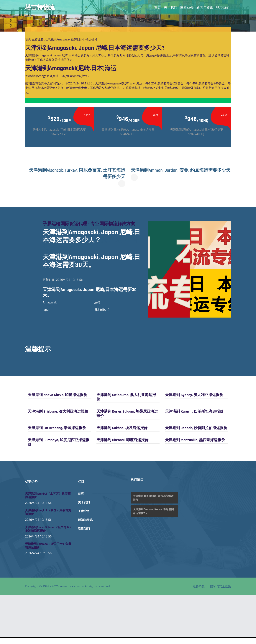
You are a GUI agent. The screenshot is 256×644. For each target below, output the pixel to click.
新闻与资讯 (205, 7)
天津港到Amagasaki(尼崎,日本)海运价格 (71, 39)
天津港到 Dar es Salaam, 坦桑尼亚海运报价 (127, 420)
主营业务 (187, 7)
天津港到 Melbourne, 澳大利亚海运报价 (126, 403)
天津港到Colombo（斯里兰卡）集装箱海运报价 (48, 552)
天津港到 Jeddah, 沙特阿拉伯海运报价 (196, 434)
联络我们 (223, 7)
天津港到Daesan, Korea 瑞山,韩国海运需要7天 (153, 517)
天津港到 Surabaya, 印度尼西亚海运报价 (59, 448)
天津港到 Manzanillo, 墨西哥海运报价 (195, 446)
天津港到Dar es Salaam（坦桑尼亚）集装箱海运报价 (49, 535)
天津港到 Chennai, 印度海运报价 (122, 446)
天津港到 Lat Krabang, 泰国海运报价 (57, 434)
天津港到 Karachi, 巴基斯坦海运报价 (194, 418)
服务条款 (199, 593)
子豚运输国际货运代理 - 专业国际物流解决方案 (91, 227)
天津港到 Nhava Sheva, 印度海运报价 (58, 401)
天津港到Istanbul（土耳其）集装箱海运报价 (48, 502)
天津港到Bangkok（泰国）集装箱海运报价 (48, 519)
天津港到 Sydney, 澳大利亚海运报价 (194, 401)
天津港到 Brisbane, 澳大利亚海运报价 (58, 418)
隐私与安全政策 (221, 593)
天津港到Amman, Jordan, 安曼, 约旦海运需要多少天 (178, 173)
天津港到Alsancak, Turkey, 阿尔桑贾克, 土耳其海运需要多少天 (77, 173)
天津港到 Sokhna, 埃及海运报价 (122, 434)
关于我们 (170, 7)
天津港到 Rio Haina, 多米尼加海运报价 (153, 504)
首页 (157, 7)
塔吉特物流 (40, 7)
